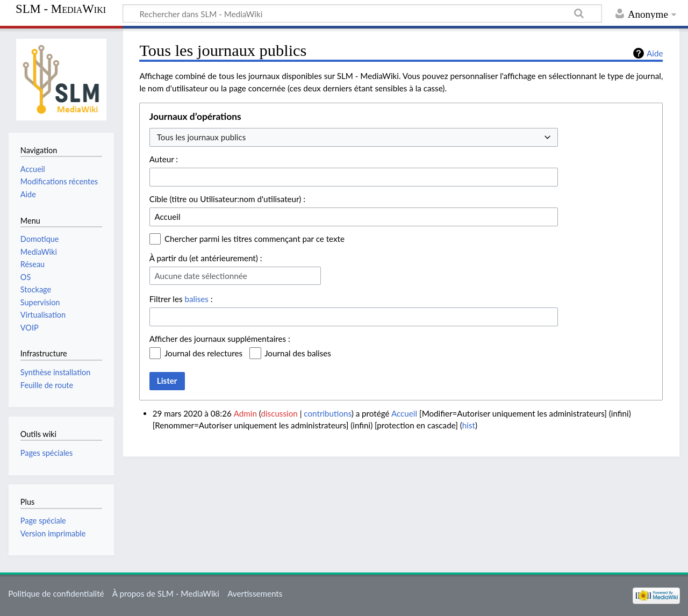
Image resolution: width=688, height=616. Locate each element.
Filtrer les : (181, 299)
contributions (327, 413)
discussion (279, 413)
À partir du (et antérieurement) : (206, 258)
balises (196, 299)
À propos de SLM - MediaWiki (166, 593)
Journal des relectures (203, 353)
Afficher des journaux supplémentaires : (220, 339)
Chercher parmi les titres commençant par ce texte (255, 239)
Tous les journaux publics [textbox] (201, 137)
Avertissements (255, 593)
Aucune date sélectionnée (200, 276)
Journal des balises (298, 353)
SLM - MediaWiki (61, 9)
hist (469, 425)
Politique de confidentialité (56, 593)
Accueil (404, 413)
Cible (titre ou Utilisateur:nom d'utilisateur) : (227, 199)
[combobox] (354, 137)
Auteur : (164, 159)
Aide (655, 53)
